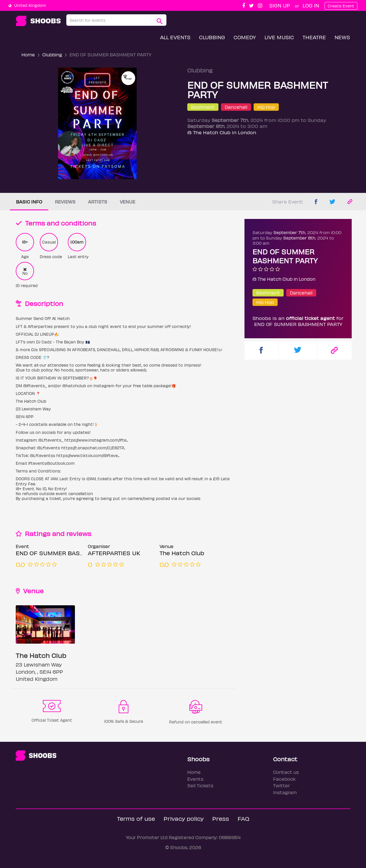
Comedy (245, 37)
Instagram (285, 792)
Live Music (279, 37)
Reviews (65, 202)
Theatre (314, 37)
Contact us (286, 772)
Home (28, 55)
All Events (175, 37)
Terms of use (136, 818)
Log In (311, 5)
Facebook (284, 779)
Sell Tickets (200, 785)
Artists (98, 202)
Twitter (282, 785)
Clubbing (212, 37)
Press (221, 818)
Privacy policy (184, 818)
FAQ (243, 818)
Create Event (341, 6)
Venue (128, 202)
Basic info (29, 202)
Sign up (280, 5)
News (342, 37)
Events (195, 779)
